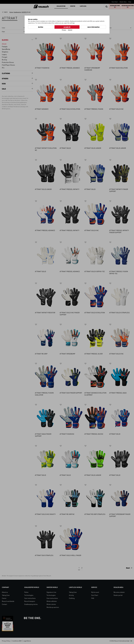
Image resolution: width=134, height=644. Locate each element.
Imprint (70, 30)
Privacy (64, 30)
